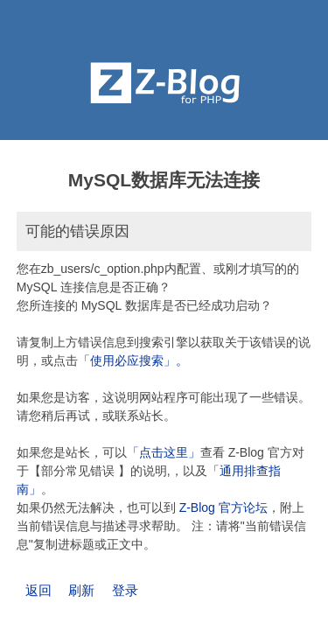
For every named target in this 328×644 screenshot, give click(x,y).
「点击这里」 (164, 452)
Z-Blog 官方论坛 (223, 507)
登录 (125, 590)
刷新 (81, 590)
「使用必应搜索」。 (133, 360)
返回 (38, 590)
